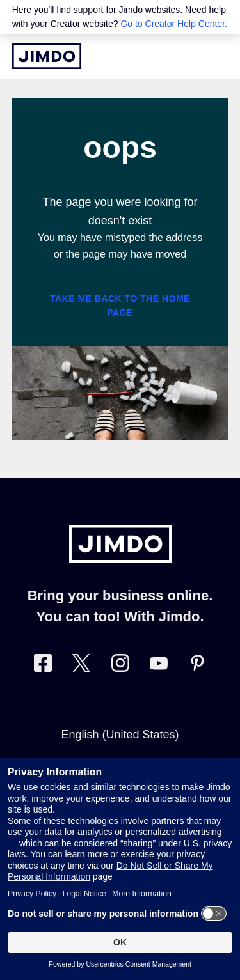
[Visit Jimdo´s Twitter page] (81, 666)
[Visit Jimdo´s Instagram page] (120, 666)
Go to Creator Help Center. (174, 24)
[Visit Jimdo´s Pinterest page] (197, 666)
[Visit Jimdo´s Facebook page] (43, 666)
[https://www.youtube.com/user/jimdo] (159, 666)
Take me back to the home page (120, 306)
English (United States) (120, 735)
